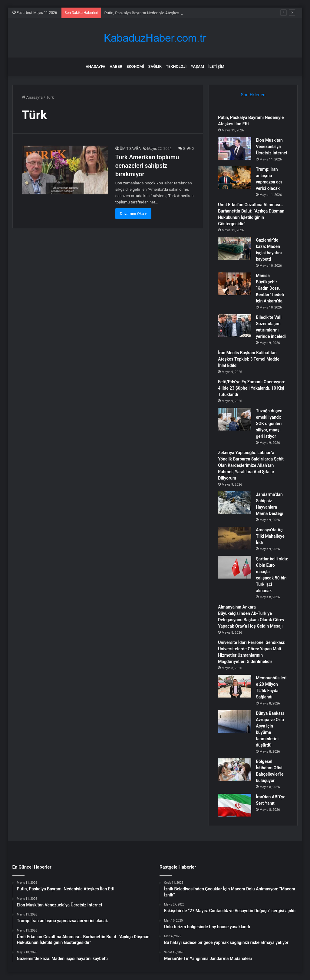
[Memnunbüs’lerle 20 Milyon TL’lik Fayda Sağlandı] (235, 686)
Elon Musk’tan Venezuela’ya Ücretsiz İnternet (272, 147)
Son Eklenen (253, 95)
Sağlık (155, 66)
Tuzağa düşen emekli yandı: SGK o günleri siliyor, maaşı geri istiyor (269, 424)
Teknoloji (176, 66)
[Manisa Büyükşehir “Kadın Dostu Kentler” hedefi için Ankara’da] (235, 284)
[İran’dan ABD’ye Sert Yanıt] (235, 805)
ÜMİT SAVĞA (130, 149)
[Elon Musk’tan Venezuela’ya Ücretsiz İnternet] (235, 148)
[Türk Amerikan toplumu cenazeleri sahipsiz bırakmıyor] (65, 170)
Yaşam (197, 66)
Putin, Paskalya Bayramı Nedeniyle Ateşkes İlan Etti (149, 13)
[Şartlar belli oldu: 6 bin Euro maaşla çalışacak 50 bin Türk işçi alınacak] (235, 567)
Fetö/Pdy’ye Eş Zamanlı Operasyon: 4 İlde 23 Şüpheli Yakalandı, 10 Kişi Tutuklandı (252, 388)
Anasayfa (96, 66)
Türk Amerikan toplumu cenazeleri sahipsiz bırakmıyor (147, 166)
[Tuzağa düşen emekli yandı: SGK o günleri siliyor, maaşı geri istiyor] (235, 419)
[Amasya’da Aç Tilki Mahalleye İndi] (235, 538)
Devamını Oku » (133, 214)
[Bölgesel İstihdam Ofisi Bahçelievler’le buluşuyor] (235, 770)
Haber (116, 66)
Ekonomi (135, 66)
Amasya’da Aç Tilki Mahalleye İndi (270, 536)
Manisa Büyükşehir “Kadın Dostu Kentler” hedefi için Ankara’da (270, 288)
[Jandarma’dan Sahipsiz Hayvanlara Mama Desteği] (235, 503)
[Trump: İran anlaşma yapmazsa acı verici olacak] (235, 178)
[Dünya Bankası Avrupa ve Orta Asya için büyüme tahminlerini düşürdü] (235, 722)
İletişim (216, 66)
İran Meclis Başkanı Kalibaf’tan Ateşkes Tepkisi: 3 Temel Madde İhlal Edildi (249, 359)
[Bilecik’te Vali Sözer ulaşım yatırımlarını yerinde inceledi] (235, 326)
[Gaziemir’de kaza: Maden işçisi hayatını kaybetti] (235, 248)
